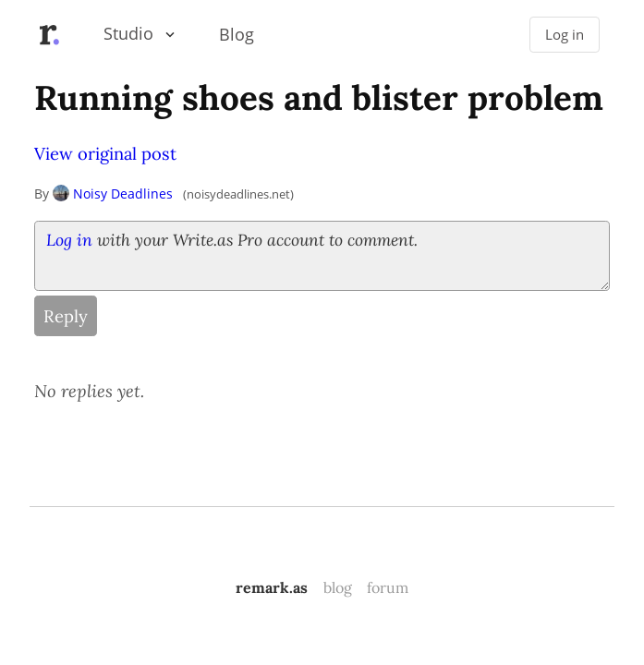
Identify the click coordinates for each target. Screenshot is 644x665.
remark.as (272, 587)
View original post (105, 153)
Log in (565, 35)
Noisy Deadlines (113, 193)
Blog (237, 34)
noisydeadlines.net (238, 194)
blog (338, 587)
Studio (128, 33)
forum (388, 587)
